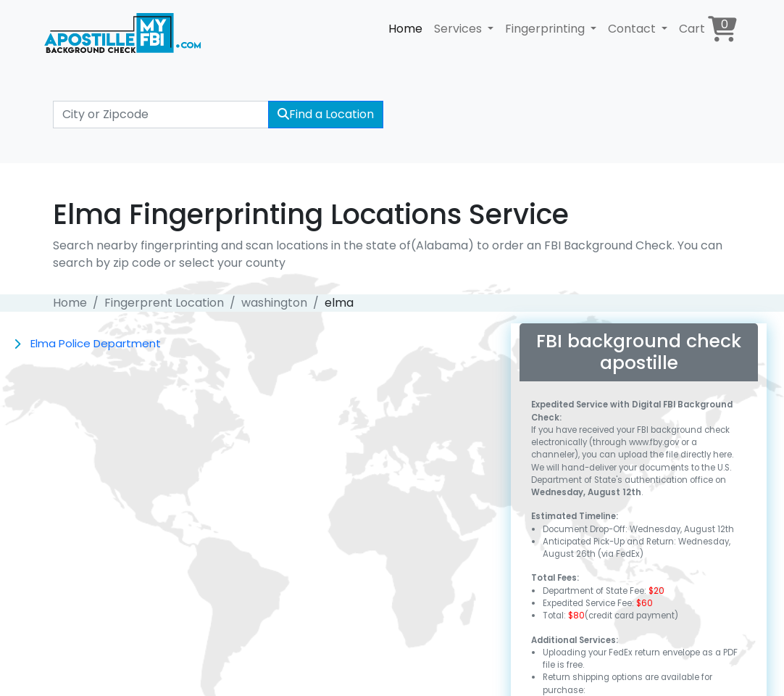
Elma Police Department (96, 343)
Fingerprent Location (164, 303)
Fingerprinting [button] (546, 29)
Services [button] (459, 29)
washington (274, 303)
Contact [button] (633, 29)
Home (405, 29)
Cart (708, 29)
